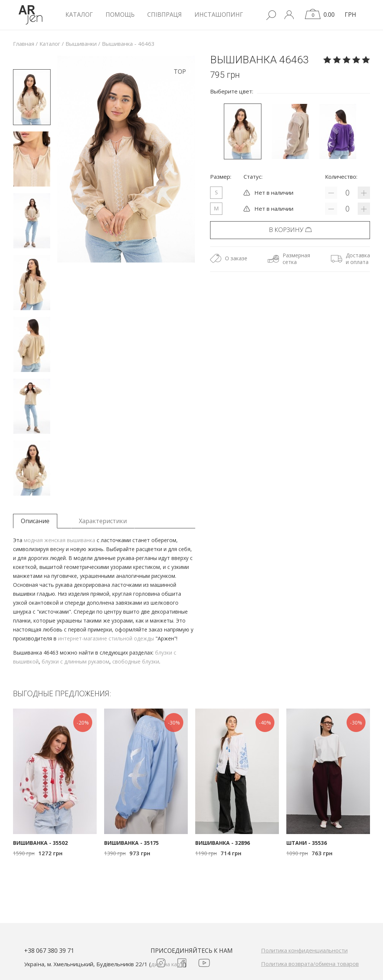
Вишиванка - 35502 (40, 843)
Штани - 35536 (307, 843)
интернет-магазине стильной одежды (106, 638)
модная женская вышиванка (59, 540)
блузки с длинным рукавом (75, 661)
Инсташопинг (219, 15)
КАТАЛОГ (79, 15)
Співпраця (165, 15)
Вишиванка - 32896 (223, 843)
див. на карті (168, 964)
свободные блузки (136, 661)
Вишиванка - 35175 (131, 843)
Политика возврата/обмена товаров (310, 964)
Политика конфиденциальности (304, 950)
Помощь (120, 15)
